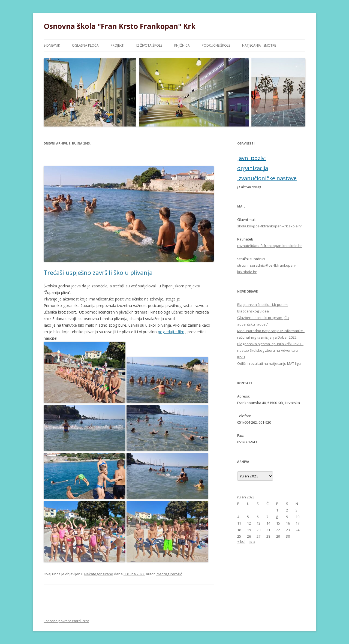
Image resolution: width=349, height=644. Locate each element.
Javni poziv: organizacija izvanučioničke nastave (267, 168)
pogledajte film (171, 332)
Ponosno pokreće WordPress (66, 621)
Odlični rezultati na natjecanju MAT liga (269, 363)
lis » (252, 541)
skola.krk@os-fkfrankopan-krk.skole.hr (270, 226)
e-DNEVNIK (52, 45)
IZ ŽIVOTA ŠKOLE (149, 45)
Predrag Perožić (169, 574)
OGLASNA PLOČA (85, 45)
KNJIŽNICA (182, 45)
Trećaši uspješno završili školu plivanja (98, 272)
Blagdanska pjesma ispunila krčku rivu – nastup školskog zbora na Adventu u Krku (270, 350)
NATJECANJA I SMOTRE (259, 45)
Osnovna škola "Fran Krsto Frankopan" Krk (120, 26)
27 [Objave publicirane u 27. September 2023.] (258, 536)
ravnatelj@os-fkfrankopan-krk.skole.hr (270, 246)
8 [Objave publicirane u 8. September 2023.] (277, 517)
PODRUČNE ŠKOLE (216, 45)
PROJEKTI (118, 45)
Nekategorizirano (99, 574)
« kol (241, 541)
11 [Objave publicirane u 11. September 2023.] (239, 523)
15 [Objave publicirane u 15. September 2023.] (278, 523)
